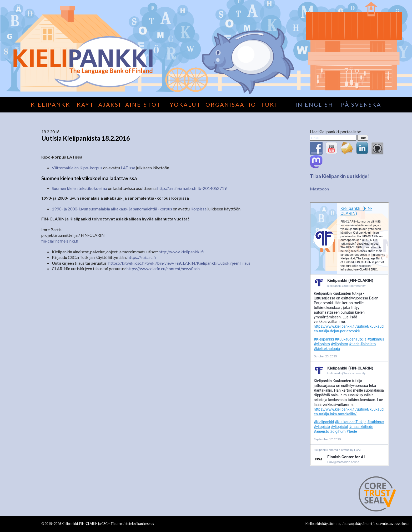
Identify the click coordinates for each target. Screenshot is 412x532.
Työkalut (183, 104)
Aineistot (143, 104)
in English (314, 104)
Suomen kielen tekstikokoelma (79, 188)
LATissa (128, 168)
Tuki (269, 104)
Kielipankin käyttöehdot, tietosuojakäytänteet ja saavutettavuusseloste (357, 524)
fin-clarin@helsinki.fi (60, 241)
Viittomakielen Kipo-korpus (77, 168)
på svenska (361, 104)
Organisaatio (231, 104)
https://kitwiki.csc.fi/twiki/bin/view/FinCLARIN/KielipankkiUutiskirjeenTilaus (179, 263)
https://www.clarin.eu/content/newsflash (163, 269)
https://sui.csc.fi (142, 257)
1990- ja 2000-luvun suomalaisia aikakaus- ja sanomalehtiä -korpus (112, 209)
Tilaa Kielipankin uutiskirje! (339, 176)
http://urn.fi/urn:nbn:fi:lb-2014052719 (192, 188)
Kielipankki (52, 104)
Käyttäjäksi (99, 104)
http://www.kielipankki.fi (181, 252)
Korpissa (199, 209)
